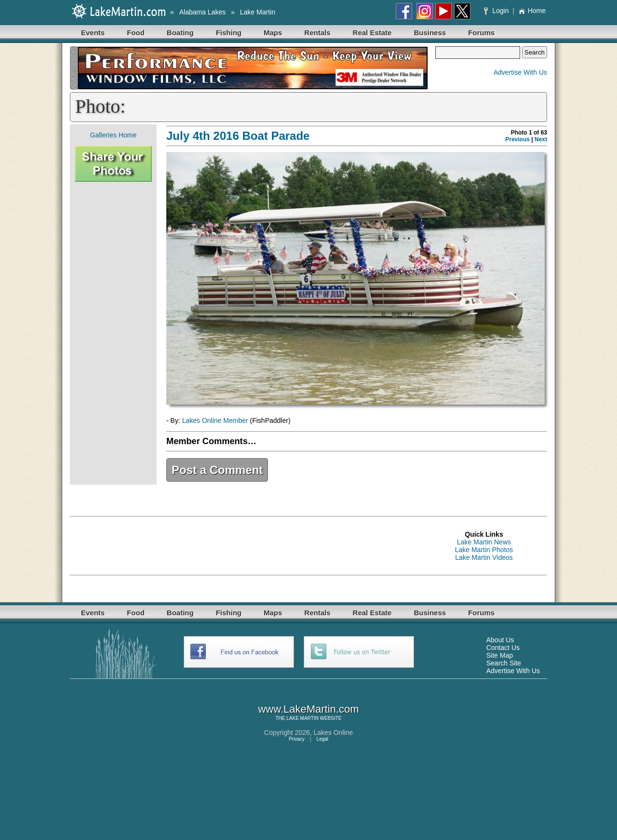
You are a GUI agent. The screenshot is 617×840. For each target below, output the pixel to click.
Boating (180, 33)
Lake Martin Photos (484, 550)
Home (532, 11)
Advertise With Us (520, 72)
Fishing (229, 33)
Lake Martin (258, 12)
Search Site (504, 663)
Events (93, 33)
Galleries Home (113, 135)
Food (136, 33)
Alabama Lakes (203, 12)
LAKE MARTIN (302, 718)
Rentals (317, 33)
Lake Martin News (484, 542)
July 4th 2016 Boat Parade (238, 136)
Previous (517, 139)
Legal (322, 739)
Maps (273, 33)
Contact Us (503, 648)
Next (541, 139)
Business (430, 33)
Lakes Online (334, 732)
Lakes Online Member (215, 420)
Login (497, 11)
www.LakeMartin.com (308, 709)
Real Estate (372, 33)
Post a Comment (217, 470)
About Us (500, 640)
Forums (481, 33)
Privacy (297, 739)
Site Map (500, 655)
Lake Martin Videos (484, 557)
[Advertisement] (113, 333)
